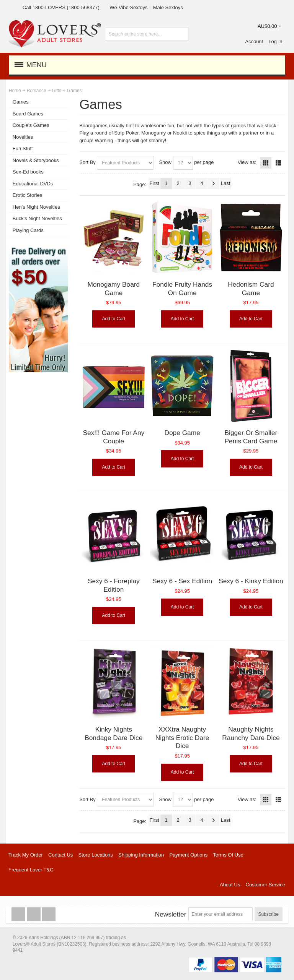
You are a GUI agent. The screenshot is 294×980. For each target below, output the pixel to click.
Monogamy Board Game (114, 289)
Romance (37, 91)
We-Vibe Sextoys (128, 7)
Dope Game (182, 433)
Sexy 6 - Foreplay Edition (114, 585)
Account (254, 41)
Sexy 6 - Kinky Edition (251, 581)
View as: (247, 162)
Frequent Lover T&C (31, 870)
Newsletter (171, 914)
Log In (275, 41)
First (154, 183)
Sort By (87, 162)
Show (165, 162)
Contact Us (60, 855)
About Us (230, 885)
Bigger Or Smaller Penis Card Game (251, 437)
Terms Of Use (228, 855)
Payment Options (188, 855)
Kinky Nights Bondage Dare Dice (114, 733)
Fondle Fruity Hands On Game (182, 289)
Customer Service (265, 885)
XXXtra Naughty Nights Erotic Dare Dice (182, 737)
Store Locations (96, 855)
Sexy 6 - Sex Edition (182, 581)
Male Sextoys (168, 7)
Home (15, 91)
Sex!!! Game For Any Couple (114, 437)
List (278, 163)
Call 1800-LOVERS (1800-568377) (61, 7)
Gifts (57, 91)
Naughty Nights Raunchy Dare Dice (251, 733)
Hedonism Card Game (251, 289)
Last (226, 183)
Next (214, 183)
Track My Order (26, 855)
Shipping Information (141, 855)
